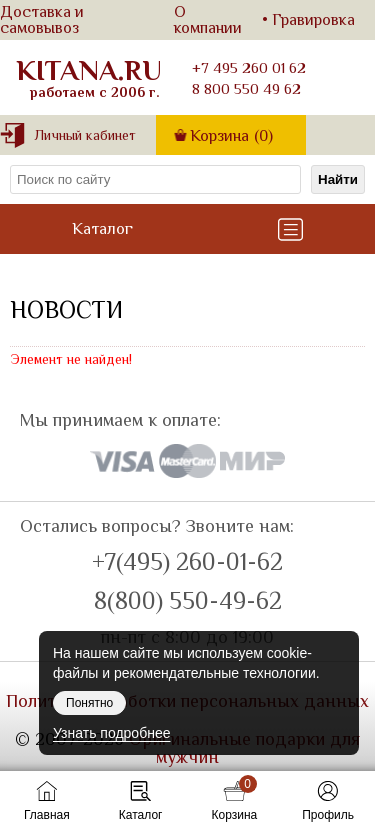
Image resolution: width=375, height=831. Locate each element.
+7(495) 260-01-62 (187, 562)
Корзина (231, 136)
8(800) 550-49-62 (188, 601)
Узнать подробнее (111, 733)
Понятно (89, 703)
